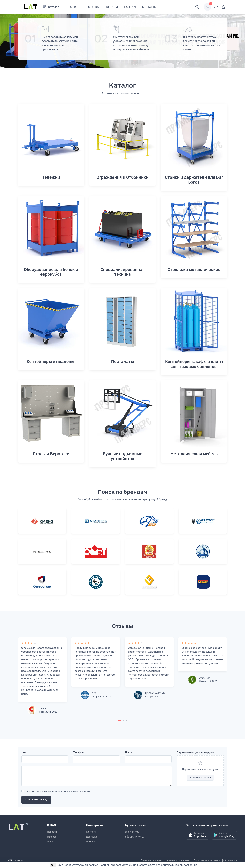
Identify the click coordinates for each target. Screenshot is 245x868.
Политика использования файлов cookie (215, 860)
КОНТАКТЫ (149, 7)
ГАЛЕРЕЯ (130, 7)
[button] (197, 7)
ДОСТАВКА (92, 7)
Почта (129, 753)
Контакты (92, 832)
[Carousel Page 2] (124, 721)
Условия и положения (178, 860)
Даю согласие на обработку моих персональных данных (58, 791)
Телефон (78, 753)
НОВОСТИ (111, 7)
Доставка (92, 837)
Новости (52, 832)
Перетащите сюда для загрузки (196, 753)
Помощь (91, 842)
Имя (24, 753)
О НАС (74, 7)
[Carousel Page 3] (127, 721)
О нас (50, 842)
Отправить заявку (36, 800)
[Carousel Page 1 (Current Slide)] (120, 721)
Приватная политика (152, 860)
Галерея (52, 837)
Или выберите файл (200, 778)
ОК (53, 865)
